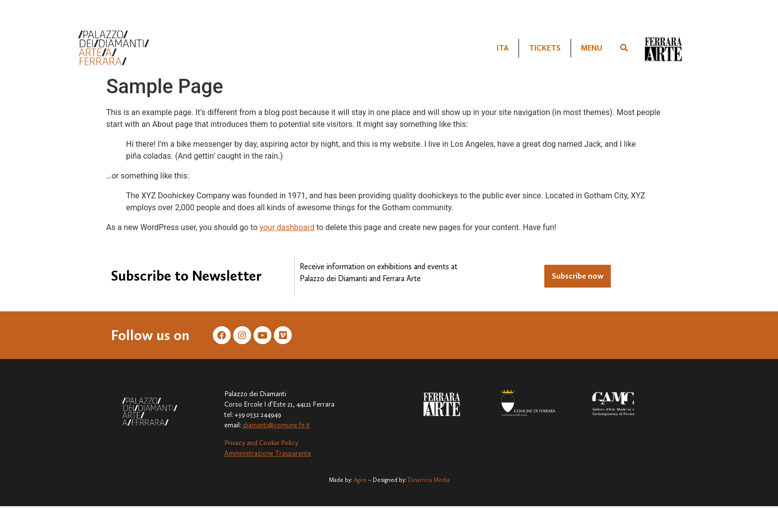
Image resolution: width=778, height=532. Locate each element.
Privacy (235, 443)
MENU (592, 48)
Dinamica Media (429, 480)
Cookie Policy (279, 443)
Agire (360, 480)
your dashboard (287, 227)
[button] (624, 48)
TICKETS (545, 48)
